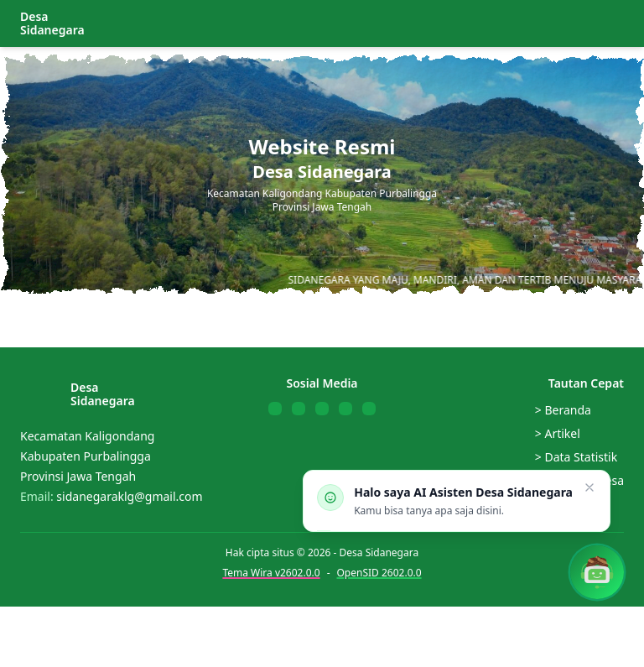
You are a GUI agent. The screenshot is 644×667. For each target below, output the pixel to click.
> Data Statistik (576, 457)
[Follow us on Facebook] (275, 409)
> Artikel (558, 433)
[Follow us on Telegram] (369, 409)
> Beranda (563, 410)
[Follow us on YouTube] (322, 409)
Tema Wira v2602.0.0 (271, 573)
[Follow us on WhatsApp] (345, 409)
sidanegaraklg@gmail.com (129, 496)
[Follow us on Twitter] (299, 409)
